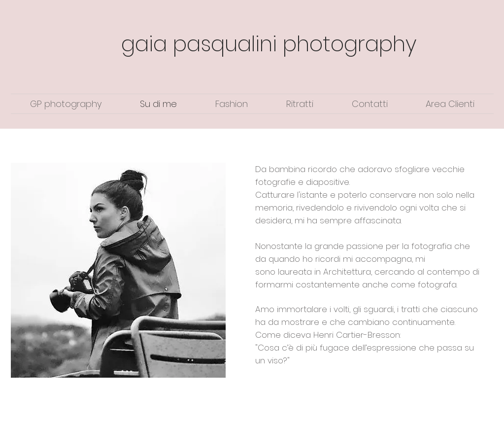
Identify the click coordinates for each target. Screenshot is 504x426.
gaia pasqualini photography (269, 44)
